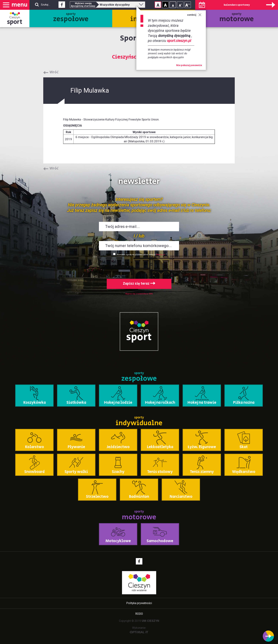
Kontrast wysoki (165, 5)
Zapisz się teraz (139, 284)
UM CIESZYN (150, 621)
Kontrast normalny (158, 5)
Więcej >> (161, 255)
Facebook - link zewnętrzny (62, 6)
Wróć (54, 72)
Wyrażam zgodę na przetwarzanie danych (136, 255)
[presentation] (139, 267)
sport (15, 22)
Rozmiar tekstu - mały (173, 5)
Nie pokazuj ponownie (189, 65)
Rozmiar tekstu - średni (180, 5)
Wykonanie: (139, 630)
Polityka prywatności (139, 603)
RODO (139, 614)
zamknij (194, 15)
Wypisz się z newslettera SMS (139, 294)
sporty (71, 18)
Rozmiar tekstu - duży (188, 5)
